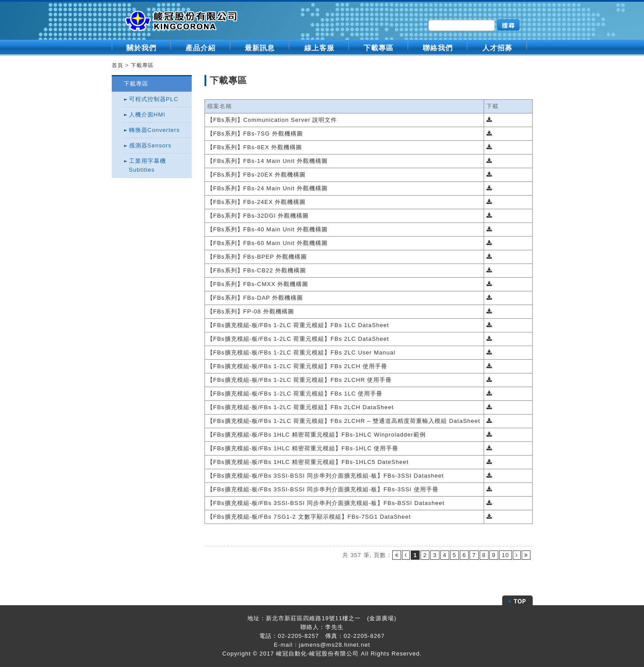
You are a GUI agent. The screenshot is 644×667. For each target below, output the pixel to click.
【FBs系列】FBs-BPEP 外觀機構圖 (257, 257)
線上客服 (319, 48)
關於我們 (141, 48)
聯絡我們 (438, 48)
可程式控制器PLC (154, 99)
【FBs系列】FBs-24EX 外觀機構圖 (257, 202)
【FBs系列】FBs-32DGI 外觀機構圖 (258, 216)
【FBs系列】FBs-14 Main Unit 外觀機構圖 (267, 161)
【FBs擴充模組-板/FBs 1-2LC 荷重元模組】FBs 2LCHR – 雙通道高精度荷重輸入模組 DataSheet (344, 421)
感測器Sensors (150, 145)
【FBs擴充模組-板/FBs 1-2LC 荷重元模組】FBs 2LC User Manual (301, 352)
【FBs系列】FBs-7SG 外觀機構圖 (255, 134)
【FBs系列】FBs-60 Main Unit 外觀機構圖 (267, 243)
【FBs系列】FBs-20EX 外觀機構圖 (257, 175)
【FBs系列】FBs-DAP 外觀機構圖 (255, 298)
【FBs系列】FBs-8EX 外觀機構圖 (255, 147)
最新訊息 (260, 48)
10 (505, 555)
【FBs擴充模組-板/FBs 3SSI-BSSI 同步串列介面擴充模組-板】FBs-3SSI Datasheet (326, 476)
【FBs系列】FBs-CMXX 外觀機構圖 (258, 284)
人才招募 (497, 48)
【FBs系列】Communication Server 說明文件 (272, 120)
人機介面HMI (147, 115)
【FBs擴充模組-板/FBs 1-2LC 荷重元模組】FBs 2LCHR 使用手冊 (300, 380)
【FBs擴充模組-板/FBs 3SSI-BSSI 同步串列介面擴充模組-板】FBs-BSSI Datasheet (326, 503)
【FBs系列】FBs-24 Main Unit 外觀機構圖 (267, 188)
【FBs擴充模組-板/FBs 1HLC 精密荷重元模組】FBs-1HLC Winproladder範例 (316, 435)
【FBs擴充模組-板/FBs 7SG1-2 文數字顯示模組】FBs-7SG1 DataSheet (309, 517)
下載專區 (379, 48)
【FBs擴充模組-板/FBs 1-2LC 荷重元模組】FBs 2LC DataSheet (298, 339)
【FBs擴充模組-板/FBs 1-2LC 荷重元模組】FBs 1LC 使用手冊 (295, 394)
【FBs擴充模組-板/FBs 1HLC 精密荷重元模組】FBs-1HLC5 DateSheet (308, 462)
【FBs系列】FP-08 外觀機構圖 (251, 311)
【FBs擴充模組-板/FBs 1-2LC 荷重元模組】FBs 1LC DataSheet (298, 325)
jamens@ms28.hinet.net (335, 645)
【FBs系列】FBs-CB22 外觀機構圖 (257, 270)
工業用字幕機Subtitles (148, 165)
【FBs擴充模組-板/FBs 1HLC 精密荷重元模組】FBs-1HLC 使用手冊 (303, 448)
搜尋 (508, 25)
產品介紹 (201, 48)
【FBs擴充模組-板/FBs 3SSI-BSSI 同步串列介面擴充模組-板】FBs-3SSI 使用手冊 (323, 489)
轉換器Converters (155, 130)
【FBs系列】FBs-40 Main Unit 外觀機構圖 (267, 229)
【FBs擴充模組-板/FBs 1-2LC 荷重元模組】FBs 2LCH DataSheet (301, 407)
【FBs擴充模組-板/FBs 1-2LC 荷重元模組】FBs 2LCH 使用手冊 (297, 366)
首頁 (117, 65)
